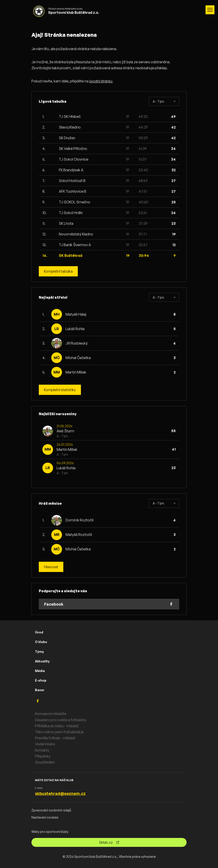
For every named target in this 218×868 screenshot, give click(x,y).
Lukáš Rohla (75, 329)
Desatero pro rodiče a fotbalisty (61, 720)
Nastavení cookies (45, 817)
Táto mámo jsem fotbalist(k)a (59, 732)
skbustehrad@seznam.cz (60, 793)
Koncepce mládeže (51, 714)
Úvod (39, 632)
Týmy (39, 652)
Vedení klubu (45, 744)
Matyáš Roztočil (79, 535)
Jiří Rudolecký (77, 343)
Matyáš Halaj (76, 314)
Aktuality (42, 661)
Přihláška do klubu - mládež (57, 726)
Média (40, 671)
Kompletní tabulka (58, 271)
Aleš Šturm (65, 431)
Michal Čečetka (78, 358)
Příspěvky (43, 756)
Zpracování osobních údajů (51, 810)
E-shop (41, 680)
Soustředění (45, 762)
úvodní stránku (101, 81)
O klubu (41, 642)
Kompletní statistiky (60, 390)
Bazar (40, 690)
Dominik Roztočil (79, 520)
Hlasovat (51, 567)
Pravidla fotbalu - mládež (55, 738)
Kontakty (42, 750)
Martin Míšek (76, 372)
